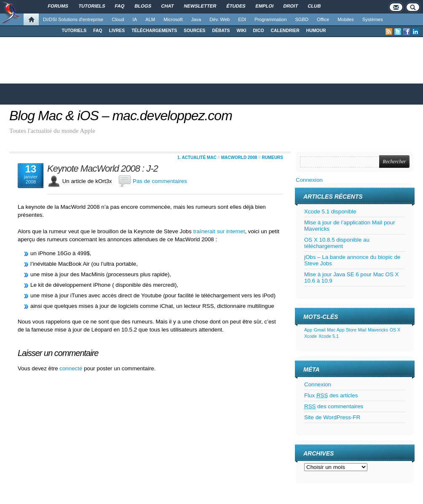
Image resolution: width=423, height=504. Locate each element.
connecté (72, 368)
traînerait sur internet (219, 231)
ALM (150, 19)
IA (135, 19)
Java (196, 19)
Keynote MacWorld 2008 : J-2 (103, 169)
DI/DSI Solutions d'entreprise (73, 19)
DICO (259, 31)
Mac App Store (342, 330)
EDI (242, 19)
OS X (395, 330)
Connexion (309, 180)
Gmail (320, 330)
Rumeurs (272, 158)
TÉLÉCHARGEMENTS (154, 31)
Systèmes (373, 19)
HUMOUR (316, 31)
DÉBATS (221, 31)
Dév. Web (220, 19)
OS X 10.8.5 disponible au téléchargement (337, 243)
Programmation (270, 19)
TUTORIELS (74, 31)
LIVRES (117, 31)
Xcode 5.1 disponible (330, 212)
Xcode (311, 336)
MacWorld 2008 (239, 158)
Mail (362, 330)
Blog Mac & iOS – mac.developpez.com (121, 116)
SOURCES (194, 31)
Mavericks (378, 330)
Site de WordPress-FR (332, 417)
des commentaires (334, 406)
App (308, 330)
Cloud (118, 19)
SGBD (302, 19)
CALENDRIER (285, 31)
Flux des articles (331, 395)
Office (323, 19)
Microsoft (173, 19)
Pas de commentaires (160, 181)
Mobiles (346, 19)
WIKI (241, 31)
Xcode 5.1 (329, 336)
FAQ (98, 31)
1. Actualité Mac (197, 158)
